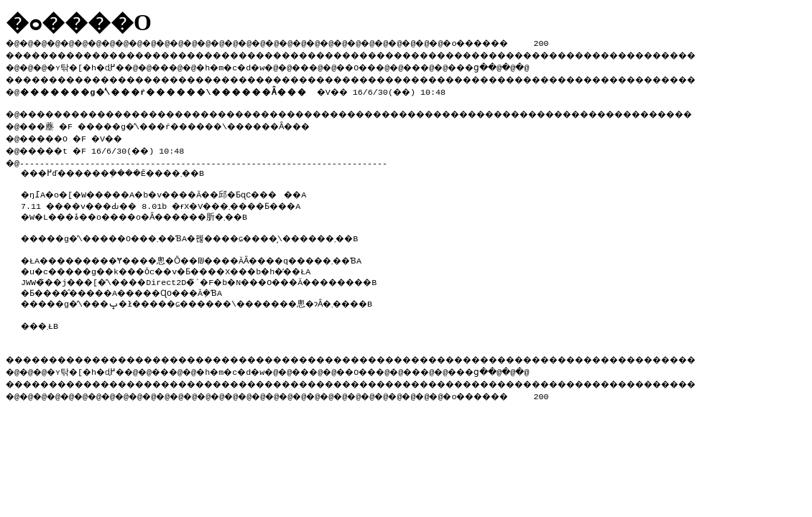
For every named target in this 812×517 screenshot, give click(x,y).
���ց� (522, 65)
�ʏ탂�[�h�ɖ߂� (93, 65)
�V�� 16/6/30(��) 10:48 (237, 89)
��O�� (396, 65)
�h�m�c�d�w (255, 65)
